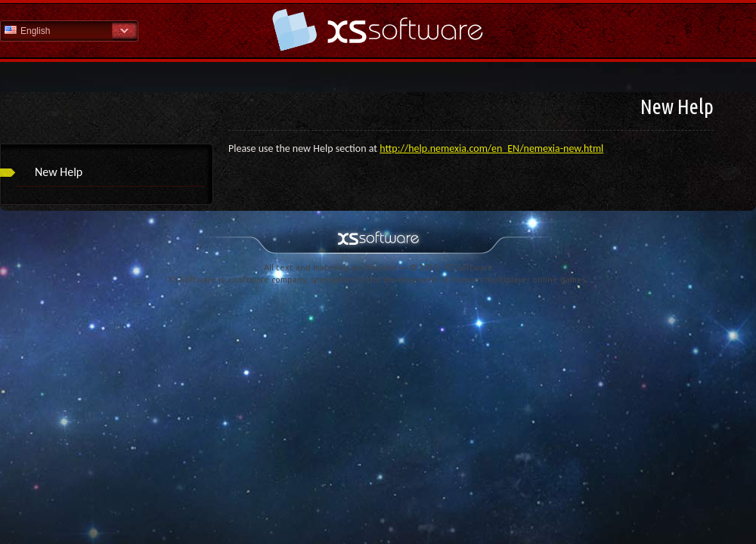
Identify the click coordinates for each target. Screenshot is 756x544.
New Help (59, 172)
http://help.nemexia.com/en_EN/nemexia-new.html (491, 148)
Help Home (378, 30)
